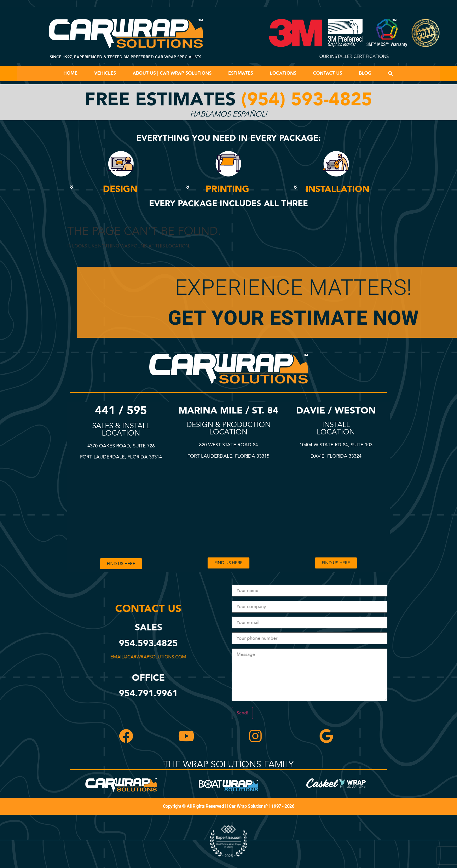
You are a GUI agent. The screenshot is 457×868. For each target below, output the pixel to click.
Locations (283, 73)
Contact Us (328, 73)
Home (70, 73)
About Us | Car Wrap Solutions (172, 73)
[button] (391, 74)
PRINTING (227, 189)
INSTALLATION (338, 189)
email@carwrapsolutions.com (147, 657)
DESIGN (120, 189)
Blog (365, 73)
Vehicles (105, 73)
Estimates (241, 73)
